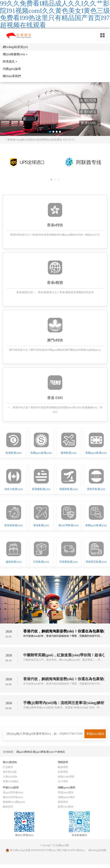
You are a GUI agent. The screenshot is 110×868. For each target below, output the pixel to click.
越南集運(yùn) (14, 562)
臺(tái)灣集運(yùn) (69, 525)
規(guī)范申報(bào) (13, 792)
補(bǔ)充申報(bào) (13, 797)
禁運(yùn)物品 (11, 781)
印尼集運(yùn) (41, 562)
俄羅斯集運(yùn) (69, 489)
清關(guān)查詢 (66, 797)
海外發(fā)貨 (10, 772)
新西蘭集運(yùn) (41, 489)
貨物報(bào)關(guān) (14, 802)
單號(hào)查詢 (66, 792)
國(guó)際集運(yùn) (44, 752)
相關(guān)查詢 (66, 788)
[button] (50, 132)
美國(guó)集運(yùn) (41, 453)
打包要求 (8, 767)
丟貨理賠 (63, 772)
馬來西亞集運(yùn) (96, 562)
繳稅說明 (8, 807)
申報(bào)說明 (11, 788)
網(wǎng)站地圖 (97, 850)
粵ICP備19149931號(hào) (71, 850)
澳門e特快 (55, 340)
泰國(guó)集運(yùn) (96, 525)
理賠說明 (63, 762)
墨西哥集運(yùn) (96, 489)
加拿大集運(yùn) (14, 489)
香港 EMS (55, 398)
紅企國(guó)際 (61, 845)
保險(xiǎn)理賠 (66, 777)
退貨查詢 (63, 802)
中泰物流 (60, 752)
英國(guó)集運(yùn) (96, 453)
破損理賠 (63, 767)
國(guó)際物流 (25, 752)
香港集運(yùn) (41, 525)
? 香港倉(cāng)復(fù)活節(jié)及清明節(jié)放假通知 (40, 140)
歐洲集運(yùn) (14, 453)
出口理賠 (63, 781)
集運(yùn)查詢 (66, 807)
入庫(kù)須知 (10, 777)
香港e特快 (55, 225)
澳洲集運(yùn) (69, 453)
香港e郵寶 (55, 283)
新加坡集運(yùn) (14, 525)
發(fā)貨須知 (10, 762)
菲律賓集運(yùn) (69, 562)
